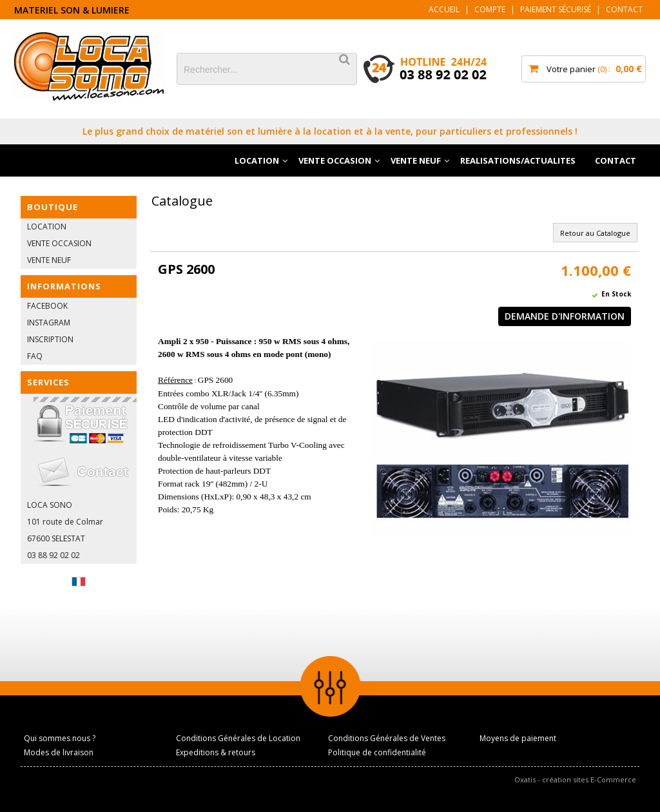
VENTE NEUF (416, 160)
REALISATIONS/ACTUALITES (518, 160)
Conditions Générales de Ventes (387, 738)
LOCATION (257, 160)
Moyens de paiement (518, 738)
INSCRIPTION (50, 339)
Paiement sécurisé (556, 9)
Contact (624, 9)
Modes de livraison (59, 752)
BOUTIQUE (53, 207)
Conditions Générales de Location (238, 738)
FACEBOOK (47, 306)
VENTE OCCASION (335, 160)
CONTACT (616, 160)
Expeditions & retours (216, 752)
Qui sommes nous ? (60, 738)
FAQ (35, 356)
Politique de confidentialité (377, 752)
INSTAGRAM (49, 323)
